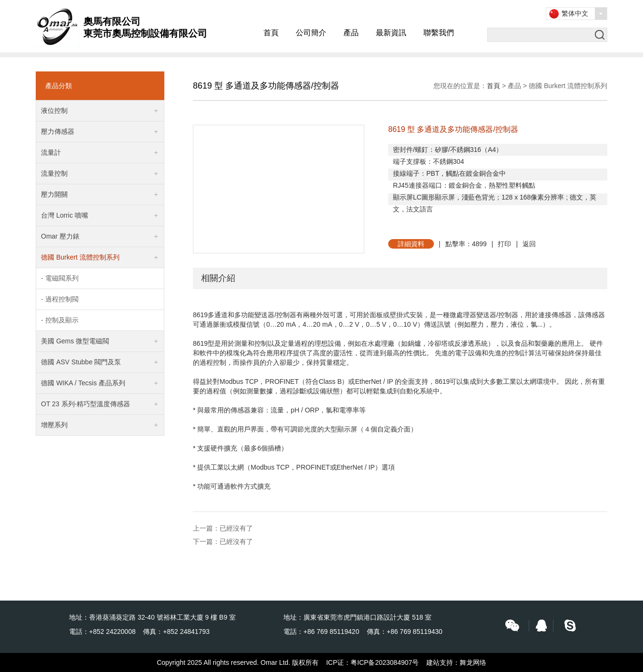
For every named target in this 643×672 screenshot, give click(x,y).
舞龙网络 (473, 662)
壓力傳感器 (58, 131)
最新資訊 (391, 33)
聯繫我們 (439, 33)
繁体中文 (575, 13)
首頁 (271, 33)
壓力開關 (54, 194)
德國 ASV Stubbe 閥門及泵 (81, 362)
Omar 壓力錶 (60, 236)
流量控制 (54, 173)
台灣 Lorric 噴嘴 (65, 215)
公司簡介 (311, 33)
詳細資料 (411, 244)
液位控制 (54, 110)
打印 (504, 244)
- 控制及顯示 (60, 320)
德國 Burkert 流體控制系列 (80, 257)
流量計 (51, 152)
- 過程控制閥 (60, 299)
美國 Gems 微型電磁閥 (75, 341)
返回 (529, 244)
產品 (351, 33)
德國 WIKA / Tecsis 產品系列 (83, 383)
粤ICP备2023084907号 (385, 662)
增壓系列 (54, 425)
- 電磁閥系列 (60, 278)
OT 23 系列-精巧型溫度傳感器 (85, 404)
